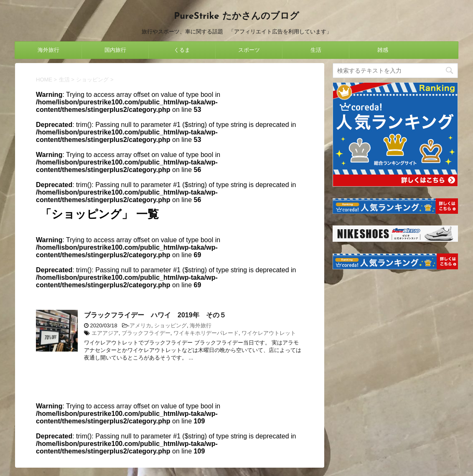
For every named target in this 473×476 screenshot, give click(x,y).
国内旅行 (115, 50)
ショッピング (170, 325)
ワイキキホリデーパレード (206, 333)
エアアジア (105, 333)
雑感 (383, 50)
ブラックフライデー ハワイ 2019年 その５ (155, 315)
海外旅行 (48, 50)
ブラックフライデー (146, 333)
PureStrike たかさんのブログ (236, 16)
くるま (182, 50)
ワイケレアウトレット (269, 333)
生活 (316, 50)
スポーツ (249, 50)
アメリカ (140, 325)
